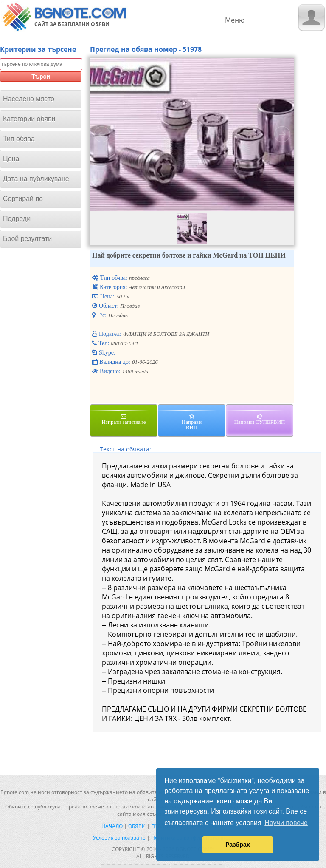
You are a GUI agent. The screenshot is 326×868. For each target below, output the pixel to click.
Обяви (137, 826)
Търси (41, 77)
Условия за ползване (119, 838)
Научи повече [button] (286, 823)
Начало (112, 826)
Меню (235, 20)
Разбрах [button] (238, 845)
